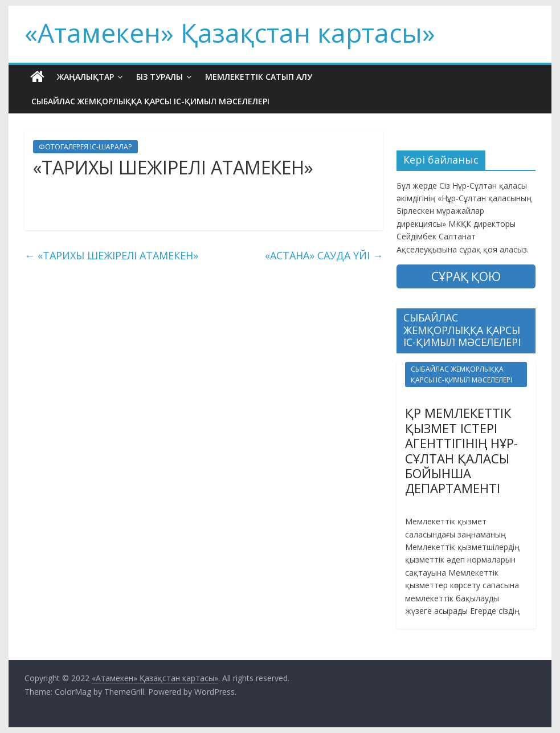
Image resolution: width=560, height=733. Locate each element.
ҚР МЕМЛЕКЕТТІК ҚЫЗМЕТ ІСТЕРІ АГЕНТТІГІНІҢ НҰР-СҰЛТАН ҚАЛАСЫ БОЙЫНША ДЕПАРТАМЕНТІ (461, 450)
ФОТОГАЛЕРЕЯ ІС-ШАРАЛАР (85, 147)
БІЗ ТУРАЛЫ (160, 77)
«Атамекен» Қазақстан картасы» (230, 32)
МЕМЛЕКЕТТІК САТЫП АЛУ (259, 77)
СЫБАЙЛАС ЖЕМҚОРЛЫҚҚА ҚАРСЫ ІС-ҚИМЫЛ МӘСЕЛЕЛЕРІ (150, 101)
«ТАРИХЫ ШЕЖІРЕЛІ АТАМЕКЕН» (111, 255)
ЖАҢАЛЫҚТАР (85, 77)
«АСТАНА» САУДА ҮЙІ (324, 255)
